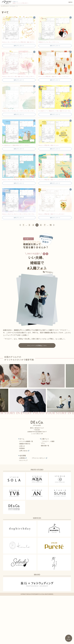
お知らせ (22, 446)
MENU (70, 2)
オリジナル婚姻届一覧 (26, 441)
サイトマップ (23, 460)
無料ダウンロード (19, 46)
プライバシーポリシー (40, 458)
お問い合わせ (24, 451)
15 (51, 225)
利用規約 (22, 448)
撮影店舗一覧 (45, 446)
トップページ (4, 6)
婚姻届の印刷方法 (25, 444)
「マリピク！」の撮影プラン (48, 442)
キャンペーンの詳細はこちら (37, 345)
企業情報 (23, 458)
